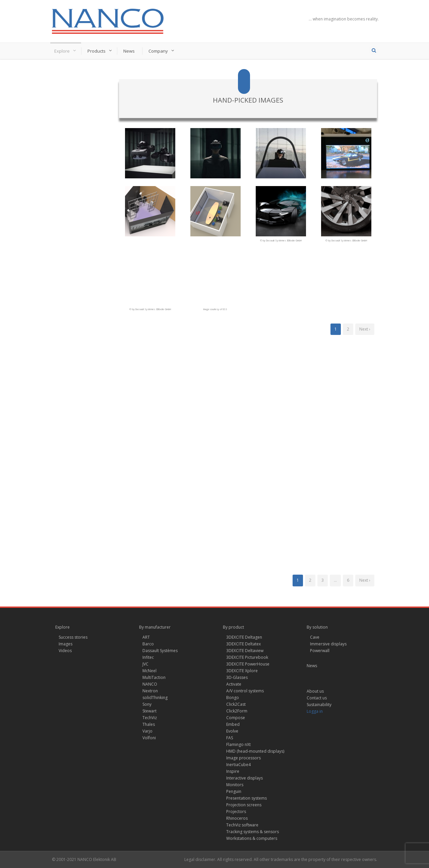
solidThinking (155, 698)
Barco (148, 644)
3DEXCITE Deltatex (243, 644)
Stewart (149, 711)
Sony (147, 704)
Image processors (243, 758)
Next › (365, 329)
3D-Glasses (237, 677)
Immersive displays (328, 644)
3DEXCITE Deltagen (244, 637)
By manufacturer (155, 627)
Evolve (232, 731)
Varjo (147, 731)
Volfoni (149, 738)
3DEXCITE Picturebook (247, 657)
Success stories (73, 637)
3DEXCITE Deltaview (245, 651)
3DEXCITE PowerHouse (248, 664)
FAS (230, 738)
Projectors (236, 812)
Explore (62, 51)
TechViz (150, 718)
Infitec (148, 657)
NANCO (150, 684)
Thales (149, 724)
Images (66, 644)
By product (233, 627)
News (129, 51)
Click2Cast (236, 704)
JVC (145, 664)
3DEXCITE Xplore (242, 671)
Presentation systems (247, 798)
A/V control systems (245, 691)
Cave (315, 637)
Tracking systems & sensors (253, 832)
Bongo (233, 698)
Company (158, 51)
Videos (65, 651)
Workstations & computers (252, 838)
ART (146, 637)
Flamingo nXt (238, 744)
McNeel (149, 671)
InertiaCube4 (238, 765)
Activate (234, 684)
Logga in (315, 711)
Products (97, 51)
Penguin (234, 791)
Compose (236, 718)
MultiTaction (154, 677)
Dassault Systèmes (160, 651)
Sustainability (319, 705)
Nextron (150, 691)
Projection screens (244, 805)
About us (315, 691)
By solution (317, 627)
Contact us (317, 698)
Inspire (233, 771)
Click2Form (237, 711)
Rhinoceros (237, 818)
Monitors (235, 785)
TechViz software (242, 825)
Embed (233, 724)
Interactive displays (244, 778)
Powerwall (320, 651)
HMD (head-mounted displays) (255, 751)
